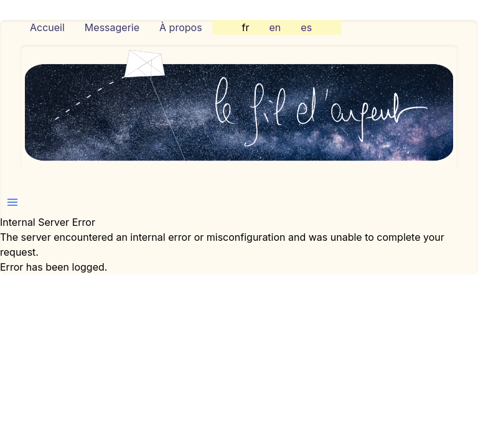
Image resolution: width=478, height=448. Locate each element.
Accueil (47, 27)
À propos (181, 27)
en (275, 27)
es (306, 27)
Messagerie (112, 27)
